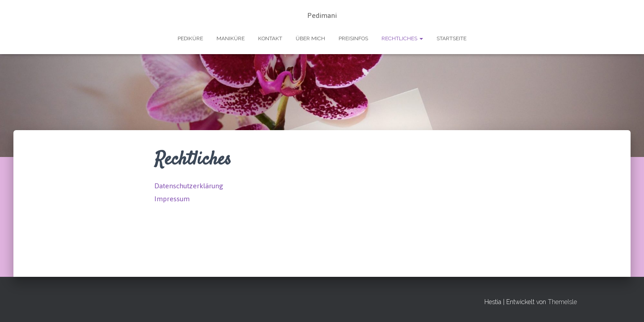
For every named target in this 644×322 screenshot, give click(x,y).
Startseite (451, 38)
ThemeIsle (562, 302)
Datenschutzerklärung (189, 186)
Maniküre (231, 38)
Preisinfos (353, 38)
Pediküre (190, 38)
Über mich (310, 38)
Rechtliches (402, 38)
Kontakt (270, 38)
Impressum (172, 199)
